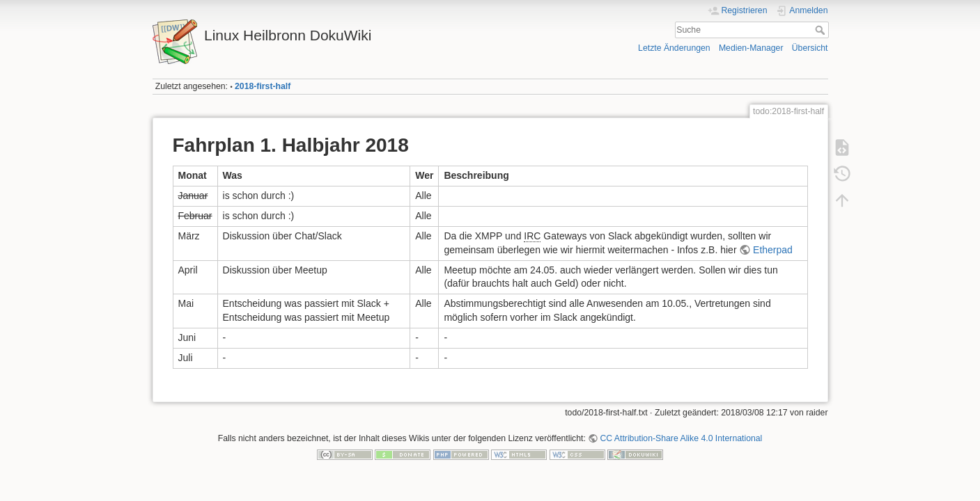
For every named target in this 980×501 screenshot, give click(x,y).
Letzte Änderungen (674, 48)
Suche (822, 30)
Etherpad (773, 250)
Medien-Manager (751, 48)
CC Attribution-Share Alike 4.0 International (681, 438)
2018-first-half (263, 86)
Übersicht (810, 48)
